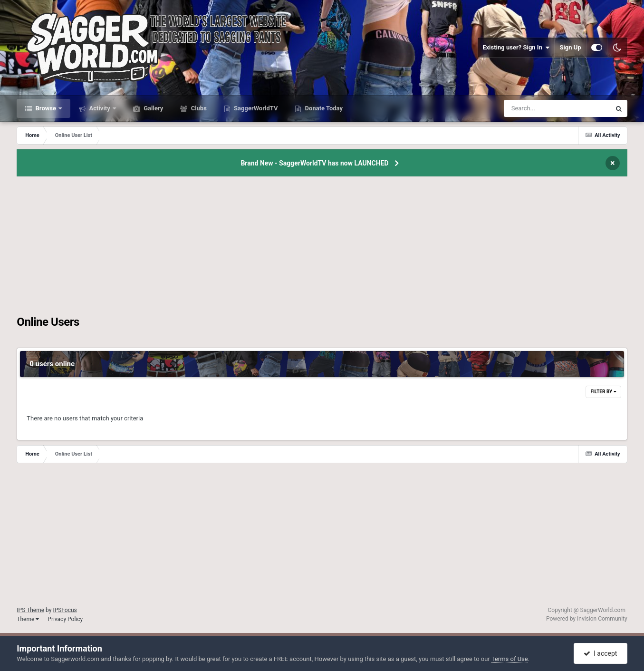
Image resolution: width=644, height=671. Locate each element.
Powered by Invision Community (587, 619)
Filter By (603, 392)
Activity (100, 108)
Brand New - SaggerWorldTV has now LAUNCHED (314, 163)
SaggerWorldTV (255, 108)
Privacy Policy (65, 619)
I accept (600, 653)
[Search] (533, 108)
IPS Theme (30, 610)
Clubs (198, 108)
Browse (46, 108)
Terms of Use (510, 659)
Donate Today (323, 108)
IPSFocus (65, 610)
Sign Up (570, 47)
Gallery (153, 108)
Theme (28, 619)
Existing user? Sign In (516, 48)
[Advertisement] (322, 249)
